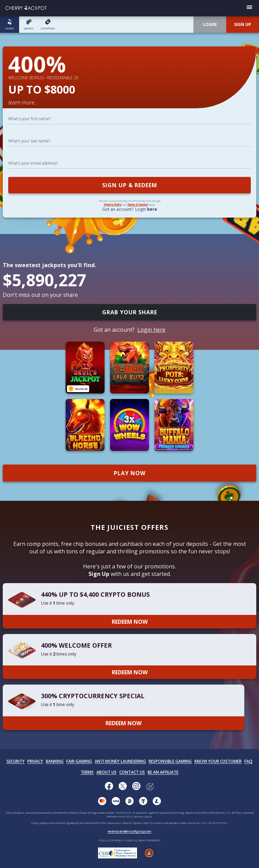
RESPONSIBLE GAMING (170, 761)
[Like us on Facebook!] (109, 787)
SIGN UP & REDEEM (130, 185)
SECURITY (16, 761)
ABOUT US (106, 772)
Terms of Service (138, 204)
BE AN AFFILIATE (163, 772)
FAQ (248, 761)
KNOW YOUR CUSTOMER (218, 761)
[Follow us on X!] (123, 787)
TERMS (87, 772)
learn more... (23, 102)
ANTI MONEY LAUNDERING (120, 761)
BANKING (55, 761)
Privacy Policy (113, 204)
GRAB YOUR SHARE (130, 312)
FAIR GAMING (79, 761)
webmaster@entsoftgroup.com (129, 831)
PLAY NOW (130, 473)
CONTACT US (132, 772)
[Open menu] (249, 8)
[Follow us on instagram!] (136, 787)
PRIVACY (35, 761)
